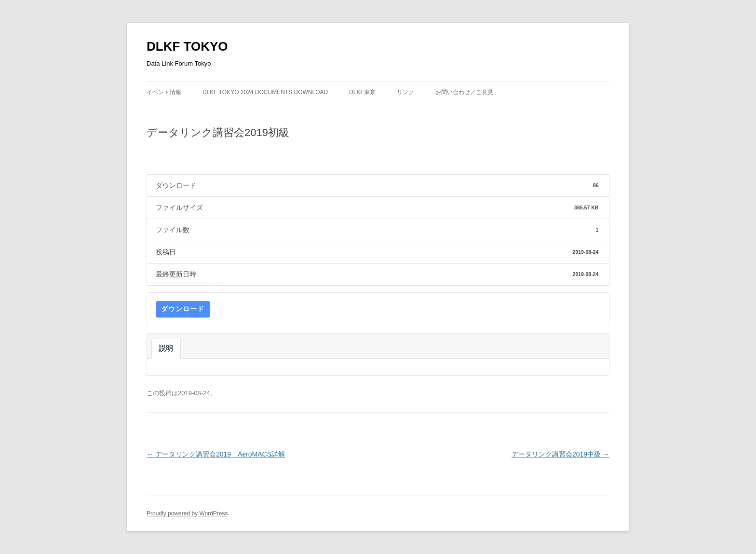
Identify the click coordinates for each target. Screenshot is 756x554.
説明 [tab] (166, 348)
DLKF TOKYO (187, 46)
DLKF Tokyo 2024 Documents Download (265, 92)
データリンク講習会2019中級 (560, 454)
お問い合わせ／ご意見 (464, 92)
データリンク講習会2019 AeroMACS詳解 (216, 454)
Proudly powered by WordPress (187, 513)
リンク (405, 92)
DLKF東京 (362, 92)
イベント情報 (164, 92)
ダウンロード (183, 309)
